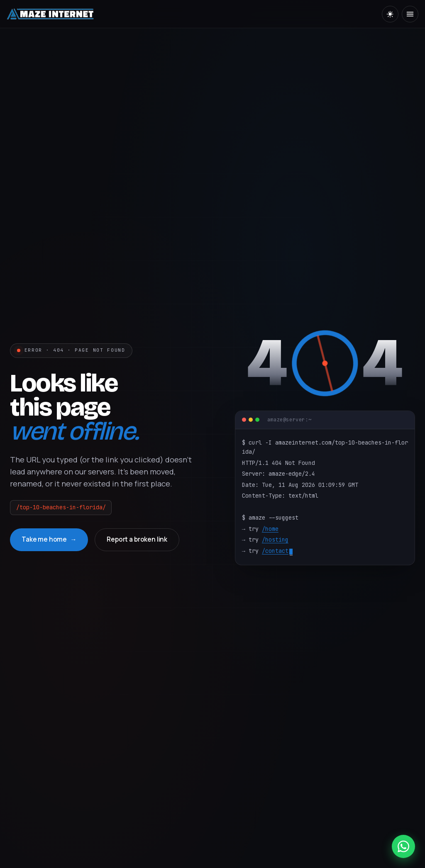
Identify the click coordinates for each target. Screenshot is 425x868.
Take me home (44, 539)
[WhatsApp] (403, 846)
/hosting (275, 540)
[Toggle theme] (390, 14)
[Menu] (410, 14)
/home (270, 529)
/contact (275, 551)
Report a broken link (137, 539)
